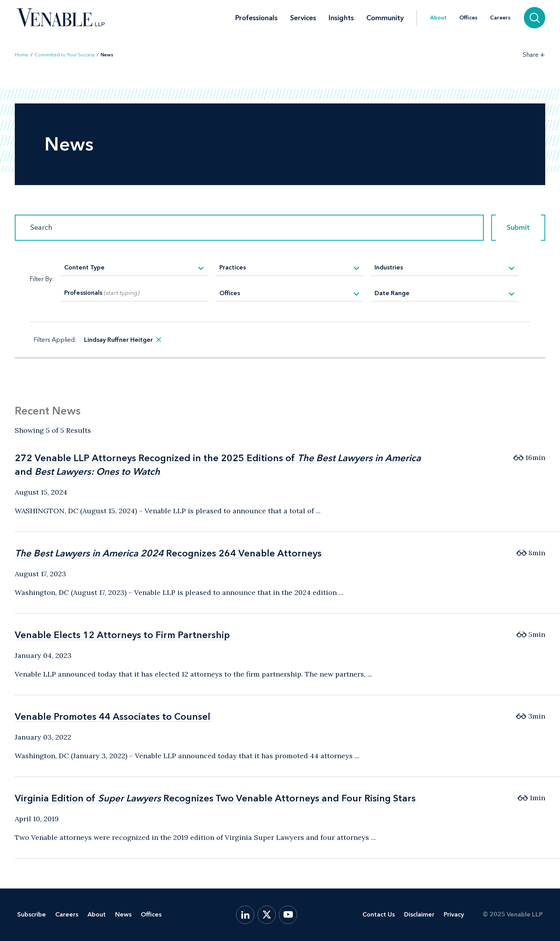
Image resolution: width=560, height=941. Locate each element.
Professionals (256, 6)
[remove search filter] (159, 340)
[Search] (249, 228)
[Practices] (289, 268)
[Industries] (445, 268)
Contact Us (379, 914)
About (438, 6)
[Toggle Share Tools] (534, 55)
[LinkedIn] (245, 915)
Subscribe (31, 914)
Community (385, 6)
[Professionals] (134, 294)
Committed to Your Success (65, 55)
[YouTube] (288, 915)
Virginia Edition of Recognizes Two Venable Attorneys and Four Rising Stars (215, 798)
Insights (341, 6)
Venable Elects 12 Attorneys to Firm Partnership (122, 635)
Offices (468, 6)
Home (22, 55)
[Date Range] (445, 294)
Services (303, 6)
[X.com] (267, 915)
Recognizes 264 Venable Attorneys (168, 553)
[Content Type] (134, 268)
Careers (500, 6)
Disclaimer (419, 914)
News (123, 914)
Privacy (454, 914)
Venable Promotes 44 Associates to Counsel (113, 716)
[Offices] (289, 294)
